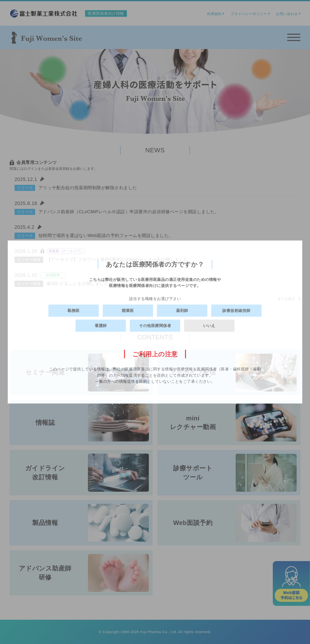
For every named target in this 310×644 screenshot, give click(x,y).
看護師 (101, 326)
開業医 (128, 311)
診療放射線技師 (236, 311)
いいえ (209, 326)
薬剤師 (182, 311)
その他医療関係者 (155, 326)
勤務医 (74, 311)
